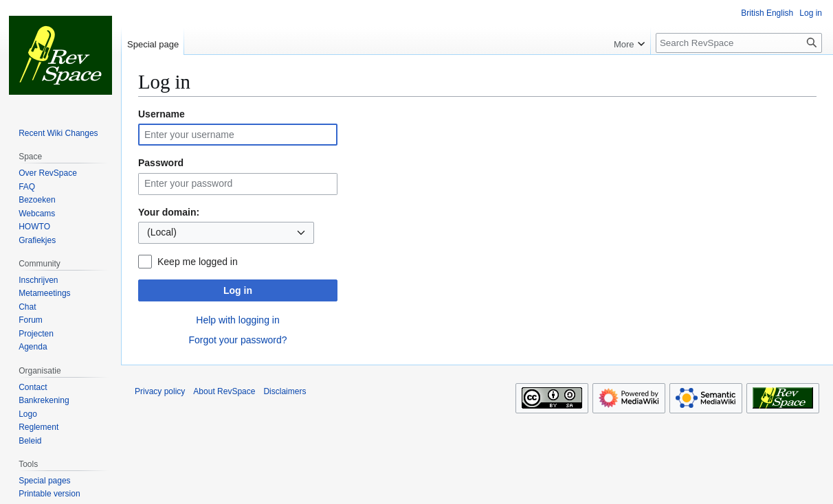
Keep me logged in (198, 262)
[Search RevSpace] (739, 43)
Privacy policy (160, 391)
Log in (238, 290)
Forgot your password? (237, 340)
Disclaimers (285, 391)
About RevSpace (224, 391)
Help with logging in (237, 320)
